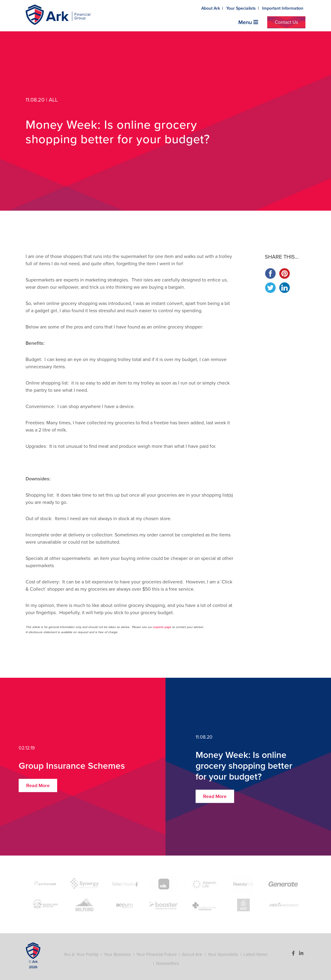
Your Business (117, 954)
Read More (38, 786)
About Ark (211, 8)
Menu (248, 22)
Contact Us (286, 22)
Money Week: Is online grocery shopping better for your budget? (244, 766)
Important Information (283, 8)
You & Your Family (81, 954)
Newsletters (168, 963)
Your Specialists (241, 8)
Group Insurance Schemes (72, 766)
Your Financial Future (156, 954)
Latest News (255, 954)
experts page (162, 627)
